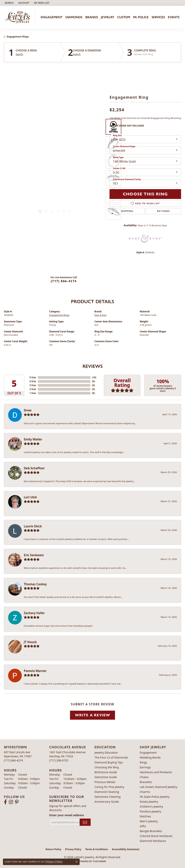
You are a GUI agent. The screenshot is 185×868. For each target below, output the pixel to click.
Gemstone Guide (106, 777)
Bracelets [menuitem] (146, 782)
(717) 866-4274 (64, 281)
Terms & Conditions (97, 849)
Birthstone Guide (106, 772)
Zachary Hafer (34, 613)
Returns (163, 211)
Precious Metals (105, 782)
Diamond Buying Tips (109, 762)
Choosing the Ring (107, 767)
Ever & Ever (101, 315)
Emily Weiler (33, 439)
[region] (55, 169)
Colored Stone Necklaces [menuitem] (156, 836)
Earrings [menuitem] (145, 767)
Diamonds (74, 17)
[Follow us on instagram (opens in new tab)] (11, 802)
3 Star (33, 385)
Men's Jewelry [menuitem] (149, 821)
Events (174, 17)
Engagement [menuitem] (148, 753)
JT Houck (30, 642)
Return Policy (53, 849)
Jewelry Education (106, 753)
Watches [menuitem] (145, 816)
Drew (28, 410)
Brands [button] (92, 17)
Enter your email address (67, 815)
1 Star (33, 393)
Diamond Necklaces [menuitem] (153, 841)
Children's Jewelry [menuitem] (151, 806)
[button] (9, 3)
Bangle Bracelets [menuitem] (151, 831)
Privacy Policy (73, 849)
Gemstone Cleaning (108, 797)
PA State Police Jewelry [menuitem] (155, 797)
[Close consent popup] (76, 862)
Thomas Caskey (35, 584)
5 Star (33, 377)
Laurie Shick (33, 526)
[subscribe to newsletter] (85, 822)
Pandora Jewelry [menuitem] (150, 811)
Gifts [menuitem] (143, 826)
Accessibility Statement (126, 849)
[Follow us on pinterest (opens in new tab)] (17, 802)
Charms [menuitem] (145, 792)
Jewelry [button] (108, 17)
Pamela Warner (35, 671)
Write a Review (93, 715)
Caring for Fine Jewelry (110, 787)
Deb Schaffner (34, 468)
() (94, 377)
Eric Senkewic (34, 555)
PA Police (141, 17)
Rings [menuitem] (143, 762)
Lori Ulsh (30, 497)
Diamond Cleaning (107, 792)
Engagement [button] (52, 17)
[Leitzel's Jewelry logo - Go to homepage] (19, 17)
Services (158, 17)
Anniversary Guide (107, 802)
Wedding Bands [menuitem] (150, 757)
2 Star (33, 389)
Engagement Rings (18, 37)
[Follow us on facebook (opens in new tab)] (5, 802)
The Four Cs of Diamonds (111, 757)
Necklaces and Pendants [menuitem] (156, 772)
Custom (124, 17)
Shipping (127, 211)
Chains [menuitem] (144, 777)
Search (19, 54)
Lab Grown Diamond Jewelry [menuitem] (159, 787)
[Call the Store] (13, 760)
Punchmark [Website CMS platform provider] (100, 861)
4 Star (33, 381)
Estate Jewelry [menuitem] (149, 802)
